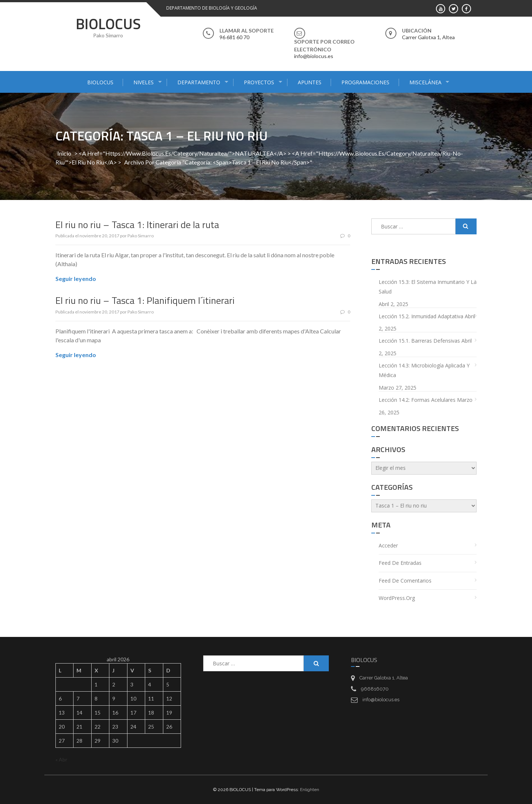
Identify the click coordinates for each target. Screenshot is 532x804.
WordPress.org (397, 598)
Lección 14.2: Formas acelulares (417, 400)
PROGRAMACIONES (365, 82)
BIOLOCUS (108, 24)
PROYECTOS (259, 82)
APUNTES (310, 82)
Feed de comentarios (405, 581)
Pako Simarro (141, 236)
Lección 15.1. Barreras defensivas (419, 341)
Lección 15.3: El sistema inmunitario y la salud (428, 287)
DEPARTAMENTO (199, 82)
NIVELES (144, 82)
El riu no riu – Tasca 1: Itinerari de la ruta (137, 225)
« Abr (61, 759)
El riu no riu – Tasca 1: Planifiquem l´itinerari (145, 300)
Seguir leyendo (76, 279)
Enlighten (310, 790)
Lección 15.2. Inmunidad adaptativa (421, 316)
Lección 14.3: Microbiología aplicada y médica (424, 370)
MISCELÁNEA (425, 82)
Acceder (388, 545)
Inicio (64, 153)
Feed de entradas (400, 563)
